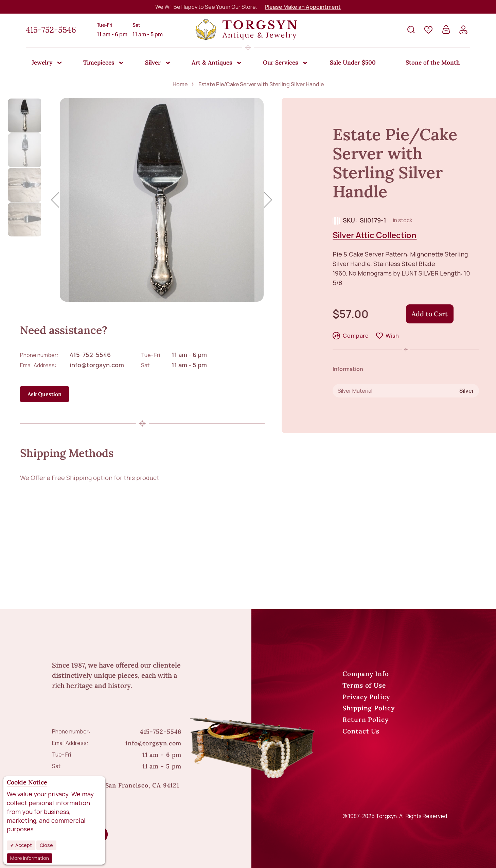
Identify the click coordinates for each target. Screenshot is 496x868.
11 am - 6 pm (189, 355)
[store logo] (246, 30)
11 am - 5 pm (189, 365)
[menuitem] (43, 63)
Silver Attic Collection (375, 235)
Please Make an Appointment (303, 7)
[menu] (248, 63)
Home (180, 84)
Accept (23, 845)
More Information (30, 858)
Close (46, 845)
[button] (55, 200)
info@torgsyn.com (97, 365)
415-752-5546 (51, 30)
